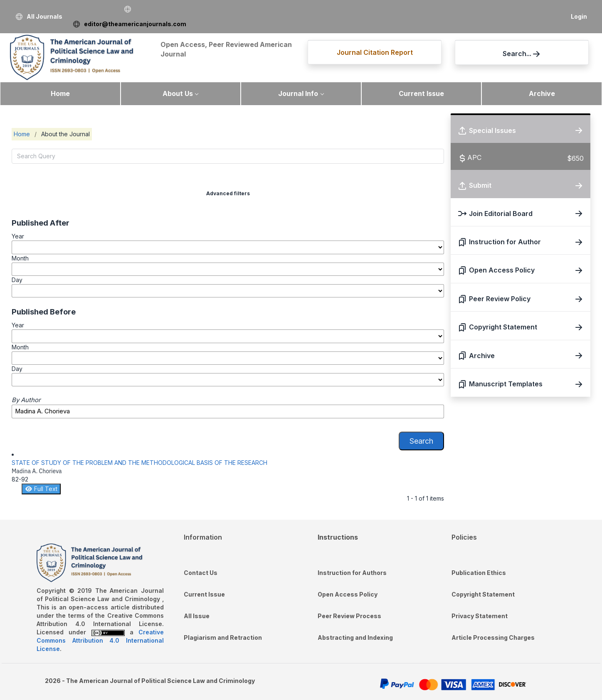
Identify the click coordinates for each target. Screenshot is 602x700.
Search (421, 441)
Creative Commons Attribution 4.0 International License (100, 640)
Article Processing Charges (493, 637)
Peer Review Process (349, 616)
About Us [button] (178, 93)
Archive (542, 93)
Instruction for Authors (352, 573)
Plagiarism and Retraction (223, 637)
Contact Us (201, 573)
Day (17, 280)
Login (579, 16)
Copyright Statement (483, 594)
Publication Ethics (479, 573)
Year (18, 236)
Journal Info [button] (298, 93)
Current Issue (421, 93)
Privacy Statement (480, 616)
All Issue (197, 616)
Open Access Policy (348, 594)
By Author (26, 400)
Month (20, 258)
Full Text (41, 489)
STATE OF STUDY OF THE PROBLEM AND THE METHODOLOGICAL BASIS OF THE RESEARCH (139, 463)
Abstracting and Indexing (355, 637)
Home (60, 93)
